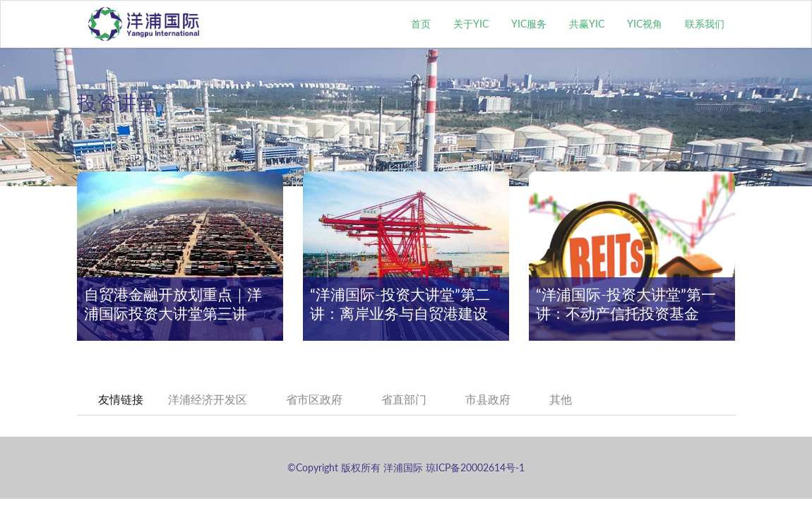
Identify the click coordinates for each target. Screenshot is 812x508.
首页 (421, 24)
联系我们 (705, 24)
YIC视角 (645, 24)
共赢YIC (587, 24)
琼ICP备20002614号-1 (475, 467)
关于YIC (471, 24)
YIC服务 (529, 24)
